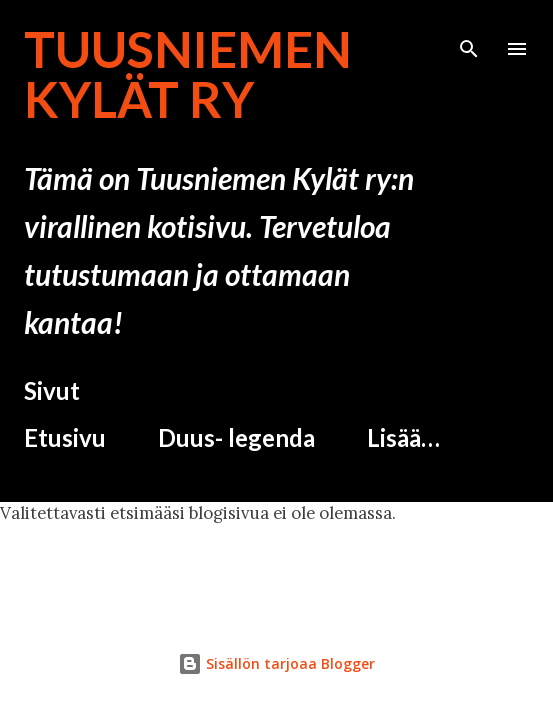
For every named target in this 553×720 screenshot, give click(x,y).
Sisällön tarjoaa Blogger (276, 663)
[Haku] (469, 36)
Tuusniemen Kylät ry (188, 74)
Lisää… (403, 437)
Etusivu (65, 437)
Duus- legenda (236, 437)
